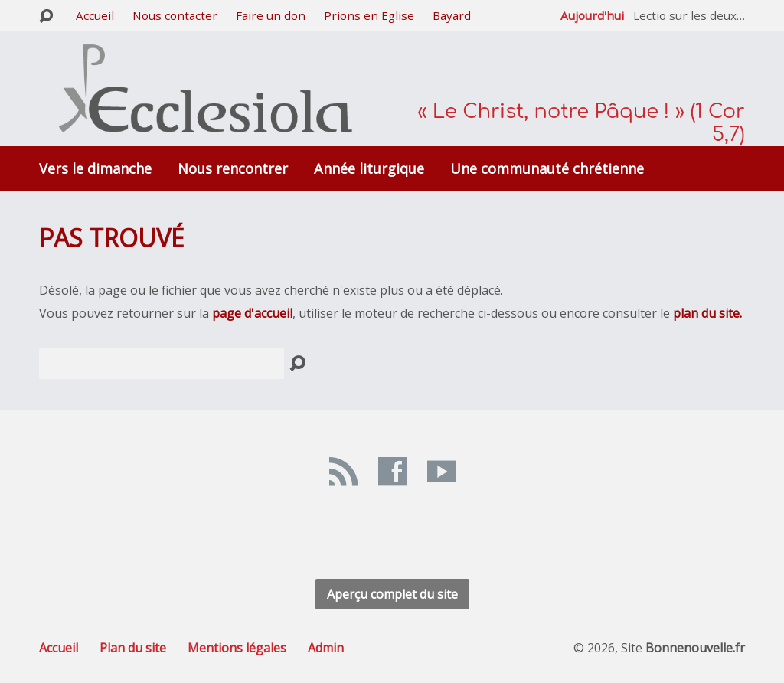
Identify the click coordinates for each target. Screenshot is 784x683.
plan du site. (707, 313)
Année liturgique (369, 168)
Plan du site (133, 648)
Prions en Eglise (369, 15)
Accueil (95, 15)
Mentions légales (237, 648)
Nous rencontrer (233, 168)
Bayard (452, 15)
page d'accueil (252, 313)
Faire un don (271, 15)
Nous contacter (175, 15)
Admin (326, 648)
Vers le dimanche (95, 168)
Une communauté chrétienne (547, 168)
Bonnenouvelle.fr (695, 648)
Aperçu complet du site (392, 594)
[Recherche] (162, 364)
